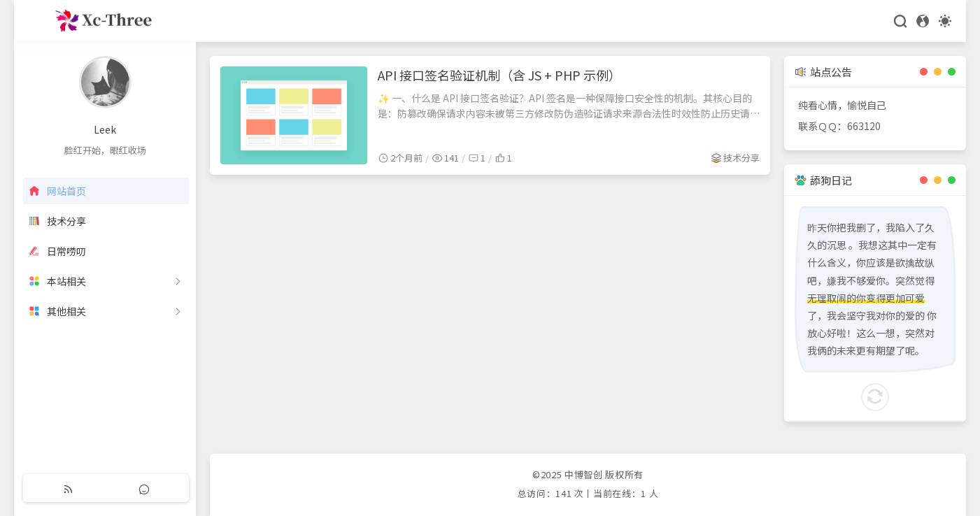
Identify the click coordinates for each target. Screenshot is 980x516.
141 (563, 493)
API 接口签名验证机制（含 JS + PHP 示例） (499, 75)
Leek (105, 129)
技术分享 (741, 158)
